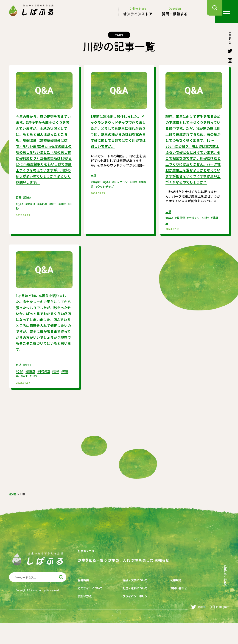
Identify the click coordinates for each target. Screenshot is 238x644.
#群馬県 (102, 189)
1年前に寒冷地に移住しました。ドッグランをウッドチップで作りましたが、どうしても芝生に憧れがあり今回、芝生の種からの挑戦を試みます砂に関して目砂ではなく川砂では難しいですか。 (118, 133)
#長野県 (46, 209)
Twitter (199, 628)
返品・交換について (133, 604)
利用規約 (169, 604)
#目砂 (62, 389)
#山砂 (25, 214)
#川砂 (211, 228)
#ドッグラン (125, 185)
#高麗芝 (33, 389)
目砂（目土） (25, 203)
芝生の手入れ (124, 577)
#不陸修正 (48, 389)
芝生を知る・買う (92, 577)
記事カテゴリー (89, 568)
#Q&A (20, 209)
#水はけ (33, 209)
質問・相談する (175, 11)
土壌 (94, 178)
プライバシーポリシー (135, 618)
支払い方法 (86, 618)
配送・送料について (133, 611)
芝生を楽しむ (152, 577)
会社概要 (84, 604)
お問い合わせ (173, 611)
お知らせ (85, 585)
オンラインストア (138, 11)
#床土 (59, 209)
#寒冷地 (97, 185)
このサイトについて (92, 611)
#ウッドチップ (120, 189)
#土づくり (198, 228)
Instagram (220, 628)
